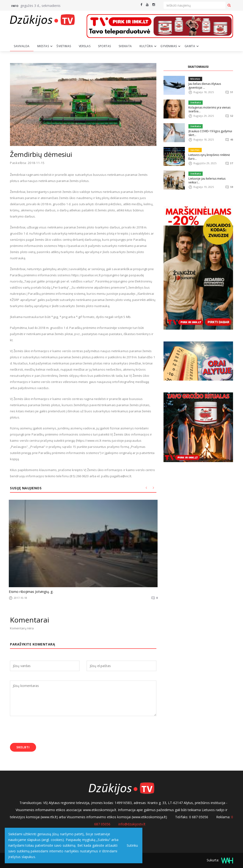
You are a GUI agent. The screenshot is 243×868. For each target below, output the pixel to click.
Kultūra (146, 46)
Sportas (105, 46)
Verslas (85, 46)
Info (15, 6)
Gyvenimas (169, 46)
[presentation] (46, 729)
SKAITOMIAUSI (198, 67)
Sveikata (125, 46)
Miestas (43, 46)
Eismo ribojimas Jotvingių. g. (28, 591)
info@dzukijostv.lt (132, 823)
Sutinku (131, 845)
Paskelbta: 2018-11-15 (27, 163)
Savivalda (22, 46)
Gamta (190, 46)
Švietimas (64, 46)
